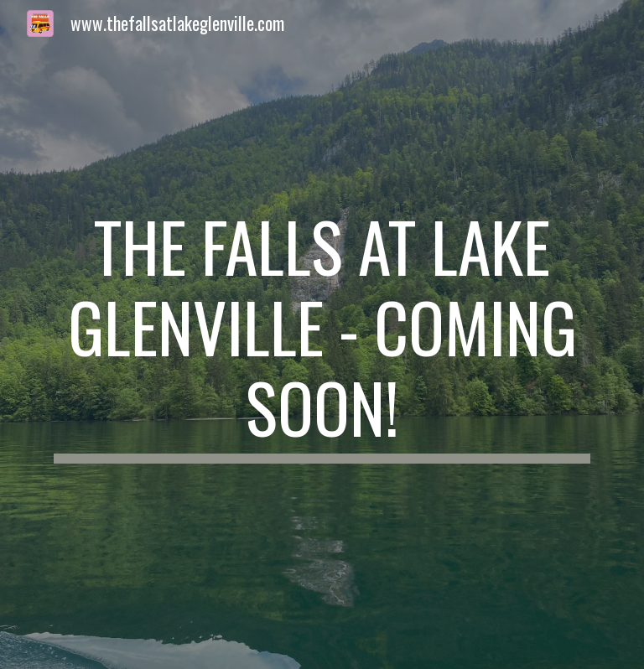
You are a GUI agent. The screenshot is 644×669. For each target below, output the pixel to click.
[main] (322, 334)
